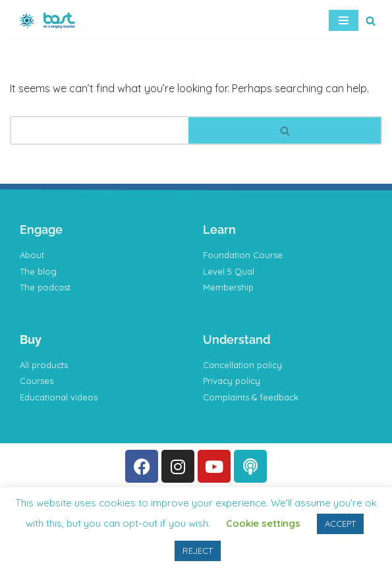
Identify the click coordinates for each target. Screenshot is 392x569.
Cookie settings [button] (263, 523)
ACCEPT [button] (340, 524)
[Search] (371, 21)
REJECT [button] (198, 551)
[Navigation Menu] (344, 20)
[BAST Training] (49, 20)
